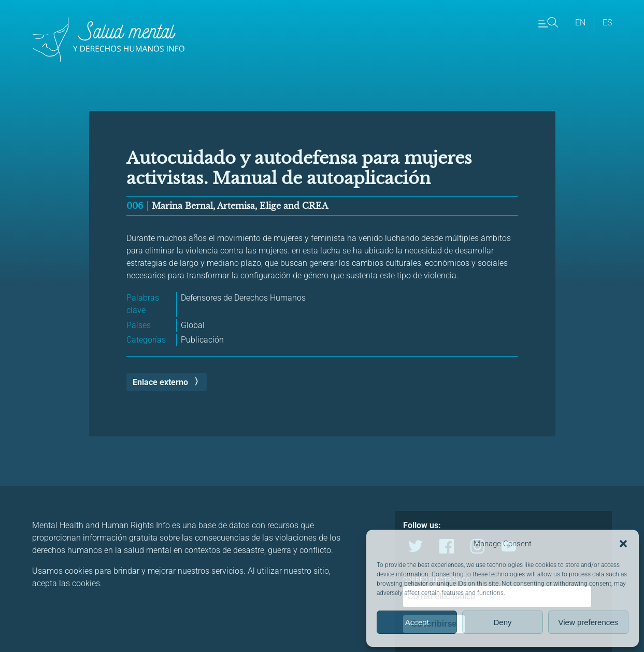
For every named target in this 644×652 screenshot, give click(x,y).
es (607, 23)
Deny (502, 622)
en (580, 23)
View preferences (589, 622)
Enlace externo (160, 382)
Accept (417, 622)
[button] (623, 544)
